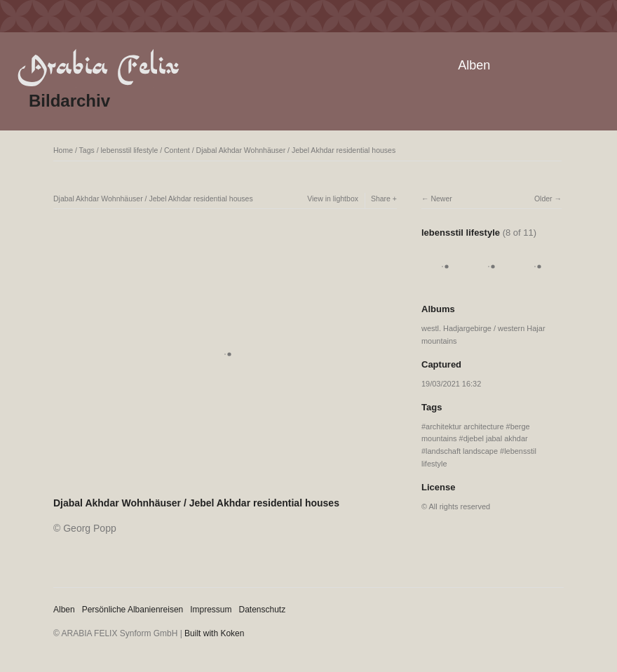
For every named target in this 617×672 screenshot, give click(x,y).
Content (177, 150)
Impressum (211, 610)
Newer (441, 199)
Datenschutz (263, 610)
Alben (474, 65)
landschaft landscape (462, 451)
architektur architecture (465, 426)
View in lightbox (333, 199)
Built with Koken (214, 633)
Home (63, 150)
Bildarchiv (69, 101)
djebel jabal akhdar (496, 438)
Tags (87, 150)
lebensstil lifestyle (130, 150)
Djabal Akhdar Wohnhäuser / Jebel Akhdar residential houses (296, 150)
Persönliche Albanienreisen (133, 610)
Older (543, 199)
